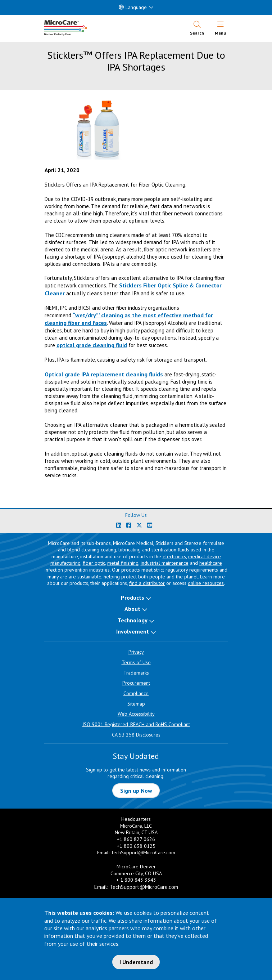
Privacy (136, 652)
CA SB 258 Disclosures (136, 735)
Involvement (133, 631)
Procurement (136, 683)
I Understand (136, 962)
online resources (206, 583)
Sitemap (136, 704)
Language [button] (133, 7)
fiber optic (94, 563)
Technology (133, 620)
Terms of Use (136, 662)
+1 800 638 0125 (136, 846)
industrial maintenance (165, 563)
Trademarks (136, 673)
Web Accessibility (136, 714)
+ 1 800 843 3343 (136, 880)
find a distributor (147, 583)
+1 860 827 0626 (136, 839)
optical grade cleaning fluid (92, 345)
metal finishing (123, 563)
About (132, 609)
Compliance (136, 693)
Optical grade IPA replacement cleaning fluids (104, 374)
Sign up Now (136, 791)
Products (133, 598)
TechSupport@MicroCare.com (143, 853)
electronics (174, 556)
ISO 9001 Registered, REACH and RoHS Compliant (136, 724)
